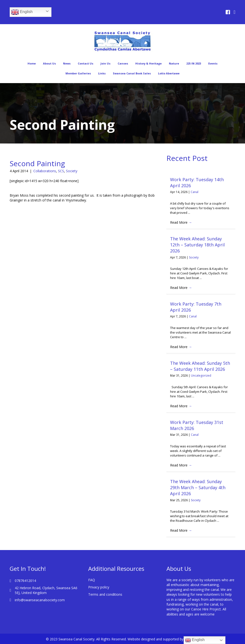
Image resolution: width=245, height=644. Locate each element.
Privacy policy (99, 587)
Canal (195, 192)
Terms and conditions (105, 594)
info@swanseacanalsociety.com (40, 600)
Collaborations (45, 171)
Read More (181, 222)
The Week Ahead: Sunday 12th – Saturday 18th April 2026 (197, 245)
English (22, 12)
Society (72, 171)
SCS (61, 171)
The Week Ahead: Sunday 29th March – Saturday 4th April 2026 (198, 487)
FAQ (92, 580)
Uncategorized (201, 376)
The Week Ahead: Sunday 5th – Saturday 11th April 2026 (200, 366)
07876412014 (25, 581)
